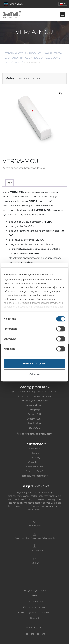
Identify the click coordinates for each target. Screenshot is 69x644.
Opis (10, 183)
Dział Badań (35, 526)
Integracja (35, 410)
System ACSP (35, 419)
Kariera (34, 585)
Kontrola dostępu (35, 405)
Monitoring (34, 423)
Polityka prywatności (34, 591)
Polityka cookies (35, 602)
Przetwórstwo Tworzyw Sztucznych (35, 538)
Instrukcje (34, 453)
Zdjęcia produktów (34, 467)
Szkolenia (35, 449)
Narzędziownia (35, 551)
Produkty (35, 53)
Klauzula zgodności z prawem (34, 613)
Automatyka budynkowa (35, 401)
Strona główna (16, 53)
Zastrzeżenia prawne (35, 607)
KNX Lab (34, 563)
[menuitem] (63, 4)
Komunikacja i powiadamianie (34, 396)
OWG (34, 596)
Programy (34, 458)
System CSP (35, 414)
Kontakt (35, 618)
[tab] (9, 183)
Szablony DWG (35, 471)
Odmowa (34, 374)
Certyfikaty (34, 462)
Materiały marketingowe (35, 476)
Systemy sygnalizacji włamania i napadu (35, 392)
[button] (63, 15)
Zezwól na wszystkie (35, 363)
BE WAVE (34, 428)
